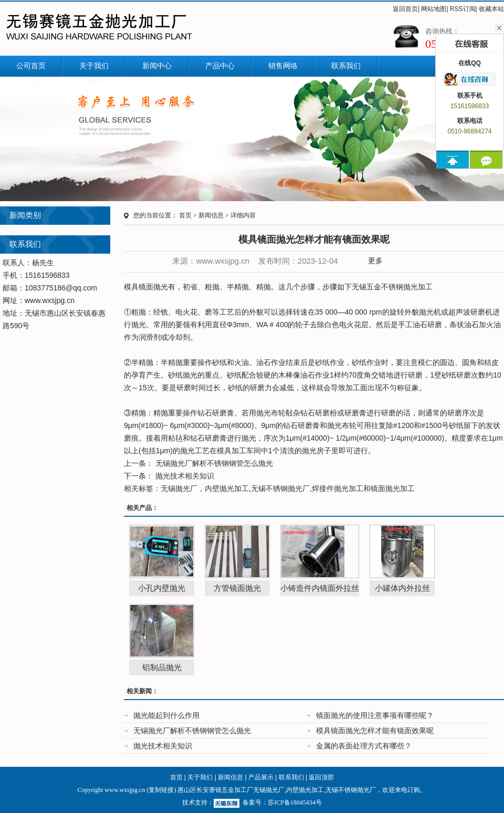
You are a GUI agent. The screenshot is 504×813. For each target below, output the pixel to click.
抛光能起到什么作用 (166, 715)
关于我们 (94, 66)
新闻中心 (157, 66)
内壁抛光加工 (227, 488)
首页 (185, 215)
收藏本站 (491, 9)
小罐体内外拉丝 (402, 588)
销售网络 (283, 66)
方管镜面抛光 (237, 588)
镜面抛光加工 (393, 488)
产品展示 (261, 777)
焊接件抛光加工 (338, 488)
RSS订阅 (463, 9)
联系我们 (346, 66)
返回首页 (405, 9)
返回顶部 (321, 777)
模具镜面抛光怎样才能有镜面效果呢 (375, 731)
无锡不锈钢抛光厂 (280, 488)
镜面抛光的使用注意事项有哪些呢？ (375, 715)
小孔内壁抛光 (162, 588)
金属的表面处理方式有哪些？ (364, 746)
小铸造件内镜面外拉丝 (320, 588)
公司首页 (31, 66)
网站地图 (434, 9)
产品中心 (220, 66)
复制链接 (161, 790)
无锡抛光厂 (179, 488)
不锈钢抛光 (400, 287)
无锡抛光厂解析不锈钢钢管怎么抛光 (213, 463)
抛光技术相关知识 (184, 476)
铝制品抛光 (162, 667)
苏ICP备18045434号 (295, 802)
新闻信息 (211, 215)
